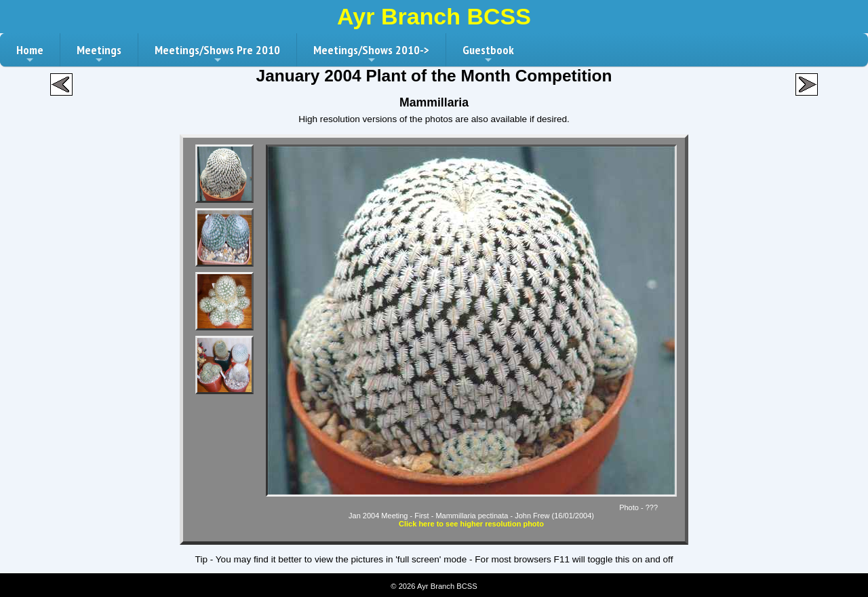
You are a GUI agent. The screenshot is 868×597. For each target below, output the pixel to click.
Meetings (99, 54)
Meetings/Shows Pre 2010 (217, 54)
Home (30, 54)
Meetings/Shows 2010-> (371, 54)
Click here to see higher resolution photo (471, 524)
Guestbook (488, 54)
